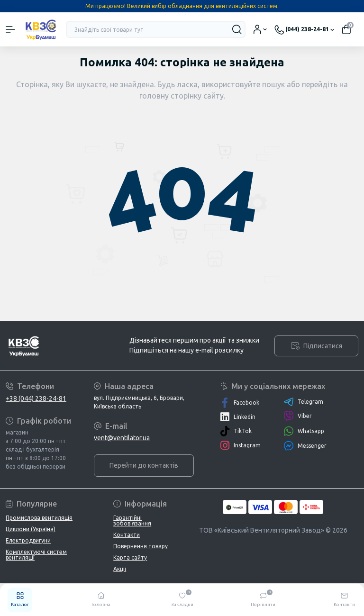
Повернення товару (141, 546)
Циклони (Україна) (31, 529)
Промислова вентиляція (39, 518)
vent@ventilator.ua (122, 438)
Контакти (127, 535)
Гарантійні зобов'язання (132, 521)
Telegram (303, 402)
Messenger (305, 446)
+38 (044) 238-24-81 (36, 399)
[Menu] (10, 29)
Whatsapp (304, 431)
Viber (298, 416)
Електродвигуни (28, 540)
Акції (120, 569)
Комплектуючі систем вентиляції (36, 555)
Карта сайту (130, 557)
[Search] (237, 29)
